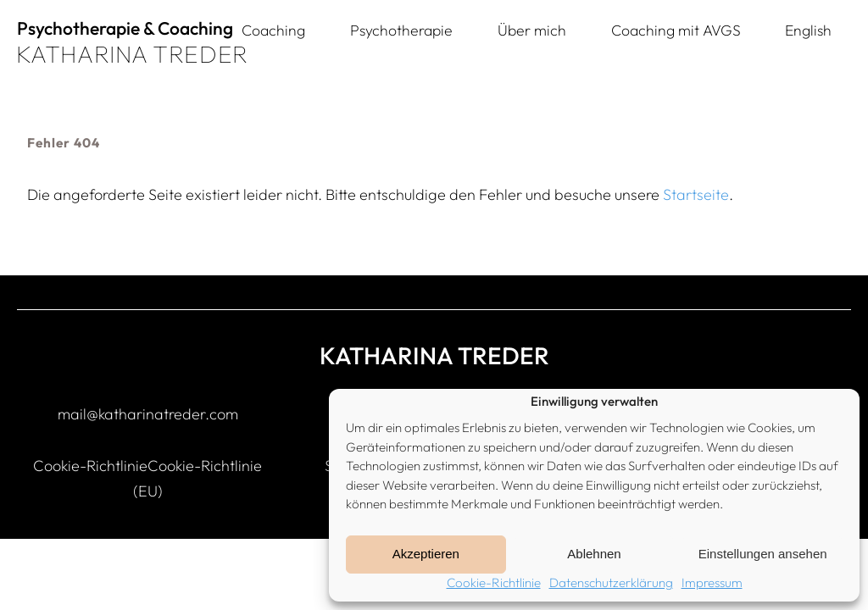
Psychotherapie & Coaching (125, 28)
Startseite (696, 194)
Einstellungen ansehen (763, 554)
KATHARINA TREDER (132, 54)
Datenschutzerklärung (611, 582)
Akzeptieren (426, 554)
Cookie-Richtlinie (494, 582)
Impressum (712, 582)
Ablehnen (594, 554)
